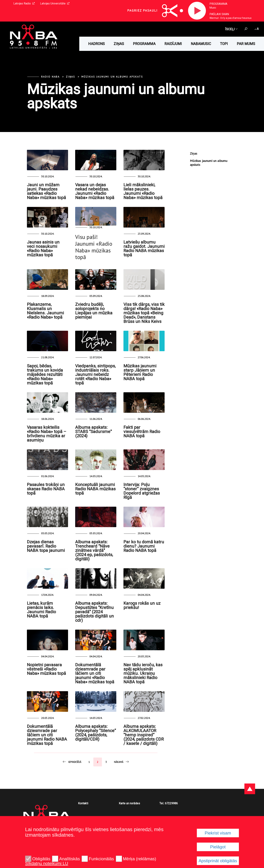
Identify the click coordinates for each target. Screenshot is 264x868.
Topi (224, 44)
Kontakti (83, 803)
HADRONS (96, 44)
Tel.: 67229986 (169, 803)
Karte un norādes (129, 803)
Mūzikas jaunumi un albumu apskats (112, 77)
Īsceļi (231, 29)
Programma (218, 4)
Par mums (246, 44)
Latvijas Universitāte (55, 3)
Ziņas (119, 44)
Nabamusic (201, 44)
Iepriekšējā (72, 762)
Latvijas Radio (24, 3)
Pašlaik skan (219, 14)
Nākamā (122, 762)
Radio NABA (50, 77)
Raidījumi (173, 44)
